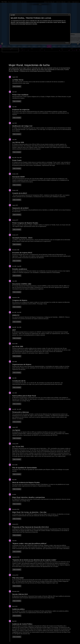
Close (69, 15)
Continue (67, 43)
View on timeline (17, 86)
